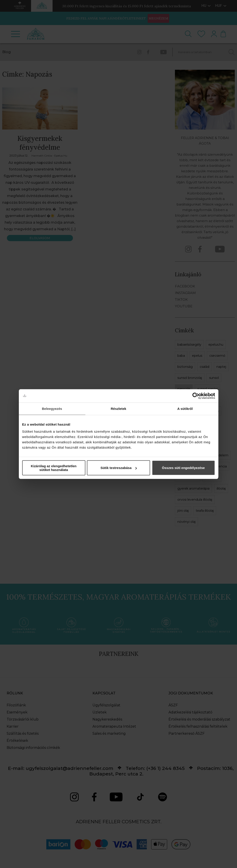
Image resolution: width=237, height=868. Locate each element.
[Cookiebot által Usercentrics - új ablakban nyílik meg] (196, 396)
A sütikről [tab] (185, 409)
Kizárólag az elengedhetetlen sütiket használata (54, 468)
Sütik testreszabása (119, 468)
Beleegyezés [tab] (52, 409)
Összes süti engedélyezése (183, 468)
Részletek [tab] (118, 409)
